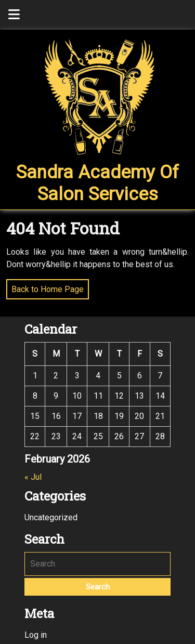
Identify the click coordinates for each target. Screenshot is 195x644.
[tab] (14, 15)
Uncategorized (51, 517)
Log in (36, 635)
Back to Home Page (45, 287)
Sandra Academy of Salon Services (97, 183)
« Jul (33, 477)
